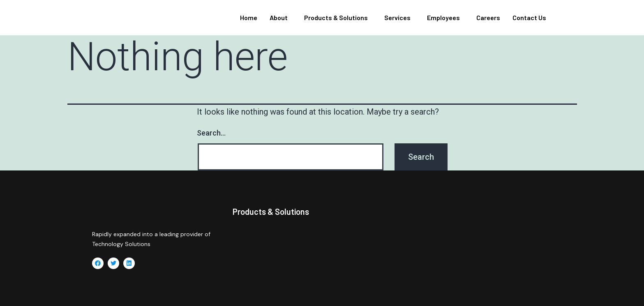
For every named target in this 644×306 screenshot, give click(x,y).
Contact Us (529, 17)
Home (249, 17)
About (279, 17)
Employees (443, 17)
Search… (211, 133)
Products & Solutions (336, 17)
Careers (488, 17)
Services (397, 17)
